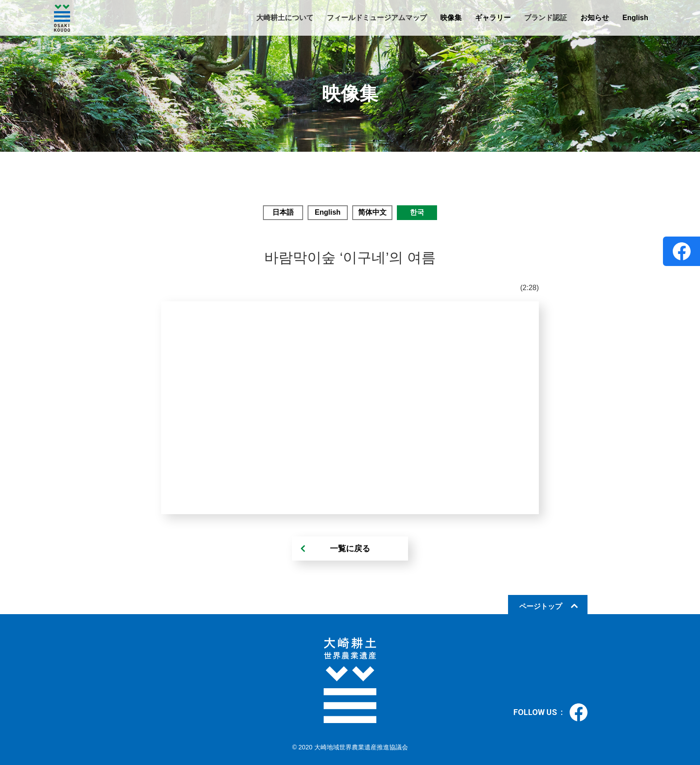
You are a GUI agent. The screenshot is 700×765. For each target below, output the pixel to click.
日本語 (283, 212)
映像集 (451, 18)
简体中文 (372, 212)
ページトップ (541, 606)
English (635, 18)
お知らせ (595, 18)
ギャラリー (493, 18)
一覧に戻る (350, 549)
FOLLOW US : (550, 712)
